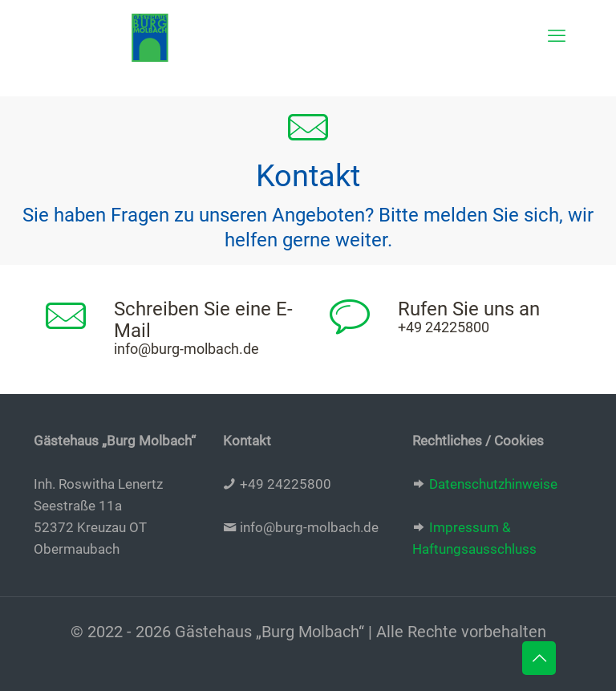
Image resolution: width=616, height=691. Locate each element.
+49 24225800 (444, 327)
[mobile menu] (557, 36)
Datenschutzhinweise (493, 484)
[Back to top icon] (539, 658)
